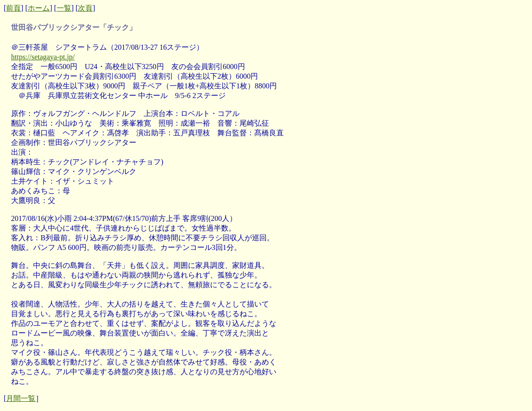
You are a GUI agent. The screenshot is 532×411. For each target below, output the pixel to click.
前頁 (13, 8)
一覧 (64, 8)
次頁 (85, 8)
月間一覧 (21, 398)
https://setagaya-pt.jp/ (43, 57)
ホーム (39, 8)
